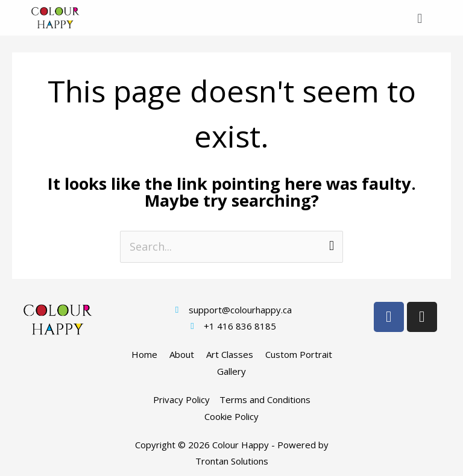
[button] (420, 18)
